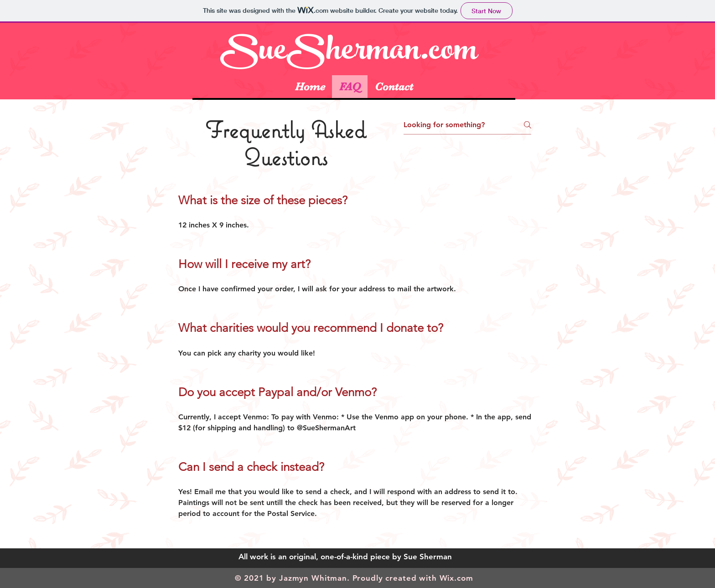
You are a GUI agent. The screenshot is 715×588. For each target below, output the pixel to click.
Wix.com (456, 578)
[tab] (355, 363)
